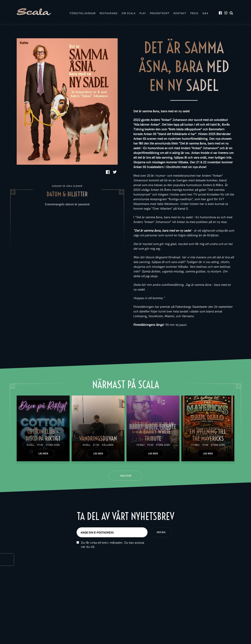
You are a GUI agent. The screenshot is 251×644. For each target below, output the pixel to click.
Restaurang (109, 13)
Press (194, 13)
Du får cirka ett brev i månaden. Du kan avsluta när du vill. (113, 545)
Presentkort (160, 13)
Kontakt (180, 13)
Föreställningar (83, 13)
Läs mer (43, 453)
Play (143, 13)
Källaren (108, 445)
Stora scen (53, 445)
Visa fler (126, 476)
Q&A (205, 13)
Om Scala (129, 13)
